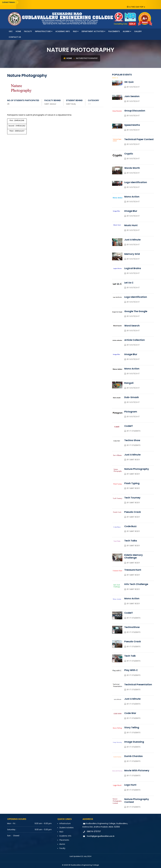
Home (18, 31)
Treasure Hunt (133, 570)
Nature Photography (137, 469)
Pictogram (131, 412)
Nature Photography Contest (137, 801)
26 (8, 104)
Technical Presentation (138, 684)
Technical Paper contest (139, 139)
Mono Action (132, 197)
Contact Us (15, 37)
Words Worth (132, 168)
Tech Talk (130, 656)
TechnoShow (132, 627)
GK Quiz (129, 82)
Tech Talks (131, 541)
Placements (114, 31)
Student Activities (66, 828)
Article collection (135, 340)
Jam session (132, 96)
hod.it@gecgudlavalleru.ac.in (101, 836)
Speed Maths (132, 125)
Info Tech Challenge (136, 584)
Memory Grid (132, 254)
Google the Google (136, 311)
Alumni (127, 31)
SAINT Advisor (50, 104)
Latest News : (9, 2)
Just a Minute (132, 455)
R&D (76, 31)
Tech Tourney (132, 498)
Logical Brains (133, 268)
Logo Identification (136, 182)
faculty (28, 31)
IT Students (135, 431)
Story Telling (132, 727)
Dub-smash (132, 397)
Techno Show (132, 440)
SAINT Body (71, 104)
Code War (130, 713)
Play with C (131, 670)
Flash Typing (132, 483)
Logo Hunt (130, 785)
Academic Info (63, 31)
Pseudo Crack (133, 512)
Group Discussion (135, 111)
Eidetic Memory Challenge (134, 556)
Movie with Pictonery (137, 770)
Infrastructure (44, 31)
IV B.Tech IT (135, 87)
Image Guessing (134, 742)
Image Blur (131, 211)
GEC (11, 31)
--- (89, 104)
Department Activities (93, 31)
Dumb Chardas (133, 756)
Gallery (138, 31)
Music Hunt (131, 225)
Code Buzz (130, 526)
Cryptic (129, 154)
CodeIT (129, 426)
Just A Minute (132, 240)
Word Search (132, 326)
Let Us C (129, 283)
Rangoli (129, 383)
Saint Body (135, 460)
